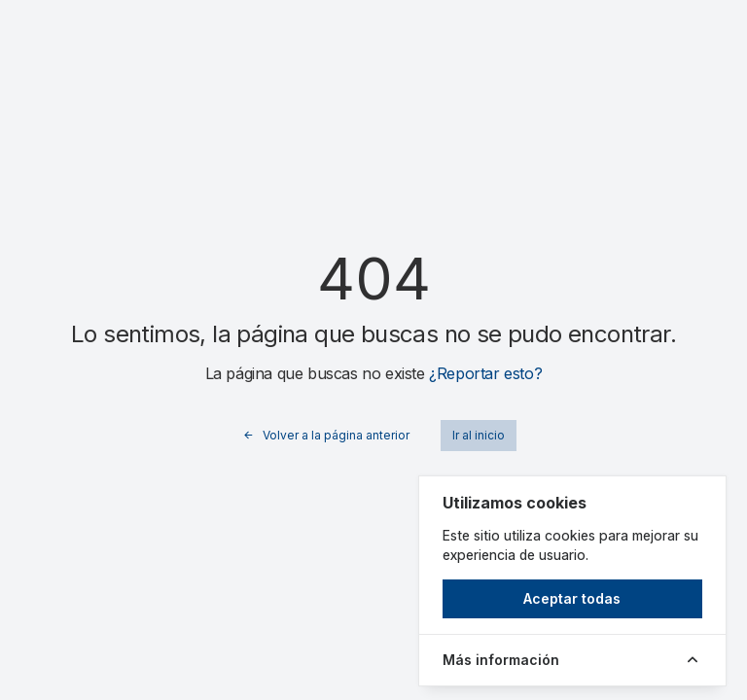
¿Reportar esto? (485, 373)
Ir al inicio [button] (479, 435)
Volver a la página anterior (326, 436)
